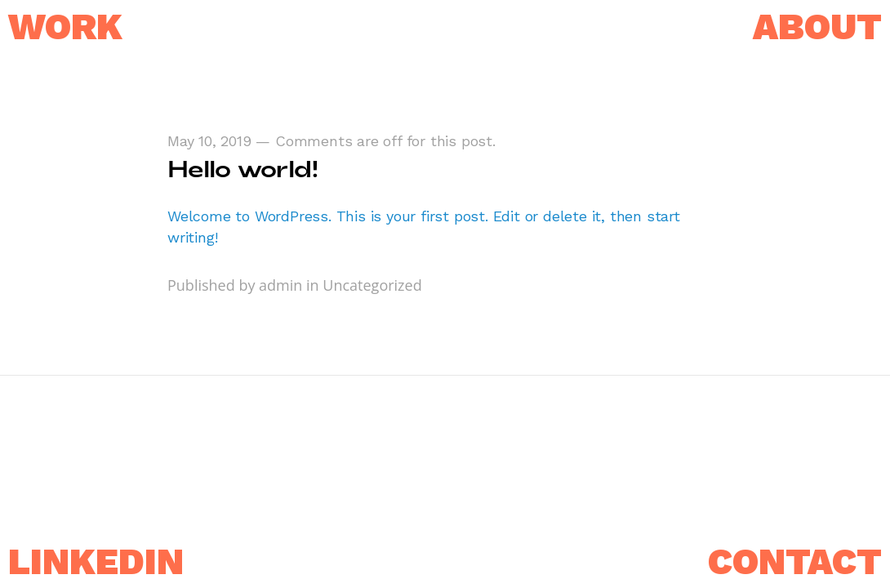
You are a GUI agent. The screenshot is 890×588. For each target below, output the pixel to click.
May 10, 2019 (209, 141)
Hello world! (243, 168)
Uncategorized (372, 285)
